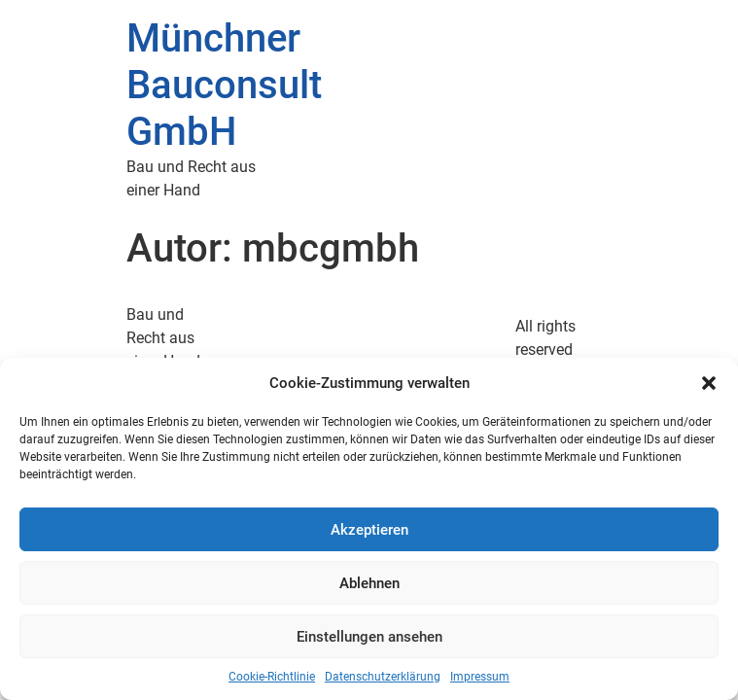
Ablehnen (369, 583)
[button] (709, 383)
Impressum (480, 677)
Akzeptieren (369, 530)
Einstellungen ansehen (369, 637)
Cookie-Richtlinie (272, 677)
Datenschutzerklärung (383, 677)
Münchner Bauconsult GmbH (224, 85)
